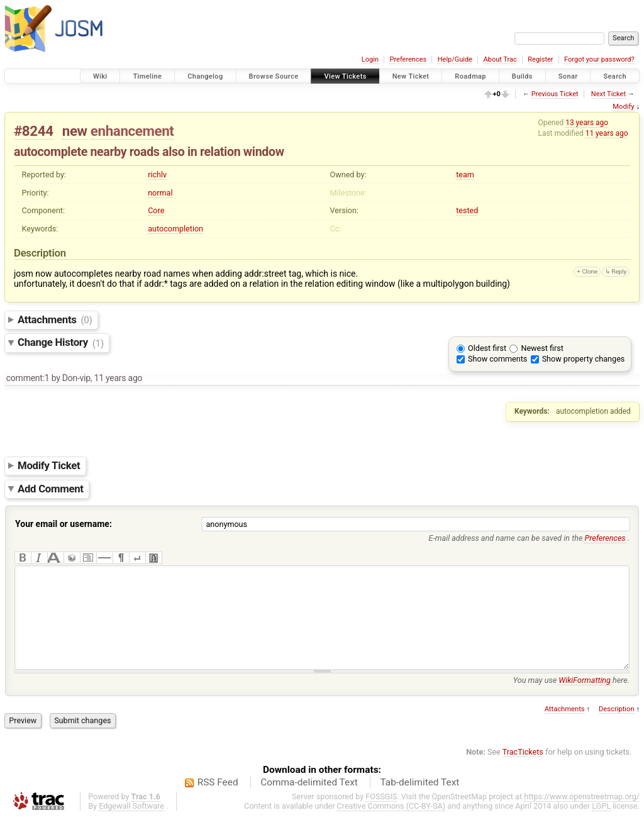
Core (156, 210)
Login (370, 59)
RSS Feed (218, 801)
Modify (623, 107)
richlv (157, 175)
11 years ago (607, 133)
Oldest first (487, 348)
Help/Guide (455, 59)
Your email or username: (64, 524)
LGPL (601, 825)
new (75, 131)
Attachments (55, 319)
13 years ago (587, 123)
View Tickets (345, 76)
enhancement (132, 131)
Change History (61, 343)
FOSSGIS (381, 815)
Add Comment (51, 489)
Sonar (568, 76)
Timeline (147, 76)
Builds (522, 76)
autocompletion (175, 229)
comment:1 (28, 378)
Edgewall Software (131, 825)
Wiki (100, 76)
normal (160, 193)
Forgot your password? (599, 59)
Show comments (497, 359)
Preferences (408, 59)
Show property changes (584, 359)
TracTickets (523, 771)
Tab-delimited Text (419, 801)
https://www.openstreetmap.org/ (582, 815)
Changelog (205, 76)
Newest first (542, 348)
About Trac (500, 59)
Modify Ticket (49, 465)
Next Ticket (608, 94)
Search (615, 76)
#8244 (34, 131)
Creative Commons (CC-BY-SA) (391, 825)
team (465, 175)
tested (467, 210)
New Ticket (411, 76)
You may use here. (571, 699)
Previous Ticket (555, 94)
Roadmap (470, 76)
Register (540, 59)
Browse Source (274, 76)
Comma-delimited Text (309, 801)
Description (617, 728)
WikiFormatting (585, 699)
